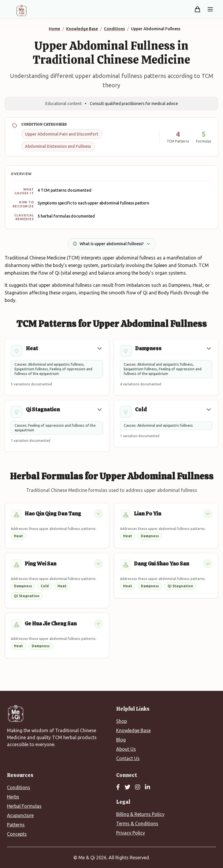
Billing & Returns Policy (140, 814)
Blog (121, 740)
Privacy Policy (131, 833)
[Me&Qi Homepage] (21, 10)
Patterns (16, 825)
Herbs (13, 797)
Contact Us (128, 758)
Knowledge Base (133, 730)
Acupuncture (20, 815)
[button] (100, 348)
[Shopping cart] (197, 9)
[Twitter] (127, 787)
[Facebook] (118, 787)
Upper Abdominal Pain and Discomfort (62, 134)
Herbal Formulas (24, 806)
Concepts (17, 834)
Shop (122, 721)
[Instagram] (138, 787)
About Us (126, 749)
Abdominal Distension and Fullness (58, 146)
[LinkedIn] (148, 787)
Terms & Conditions (137, 823)
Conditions (19, 787)
